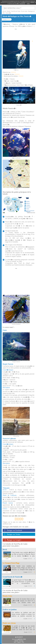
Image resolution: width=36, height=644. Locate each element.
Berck (5, 549)
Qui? (15, 642)
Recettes (21, 641)
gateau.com (22, 639)
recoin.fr (20, 637)
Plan (23, 642)
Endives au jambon (10, 610)
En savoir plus (22, 4)
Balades (16, 641)
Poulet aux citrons (9, 623)
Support (19, 642)
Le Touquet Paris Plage (11, 563)
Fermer (28, 4)
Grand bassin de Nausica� (13, 577)
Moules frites (7, 596)
